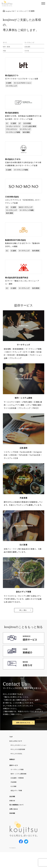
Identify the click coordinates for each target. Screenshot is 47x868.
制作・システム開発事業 (21, 788)
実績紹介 (13, 774)
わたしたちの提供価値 (20, 764)
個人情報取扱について (18, 819)
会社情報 (13, 811)
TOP (11, 751)
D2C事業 (14, 801)
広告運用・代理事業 (19, 792)
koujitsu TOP (11, 11)
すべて (5, 43)
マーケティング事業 (19, 784)
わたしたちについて (17, 756)
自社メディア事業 (18, 805)
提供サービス (15, 780)
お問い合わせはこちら (23, 737)
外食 (5, 53)
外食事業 (14, 797)
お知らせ (13, 815)
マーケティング (31, 43)
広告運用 (28, 48)
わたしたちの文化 (18, 768)
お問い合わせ (15, 824)
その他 (27, 53)
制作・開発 (7, 48)
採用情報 (13, 828)
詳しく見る (23, 614)
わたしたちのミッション (21, 760)
